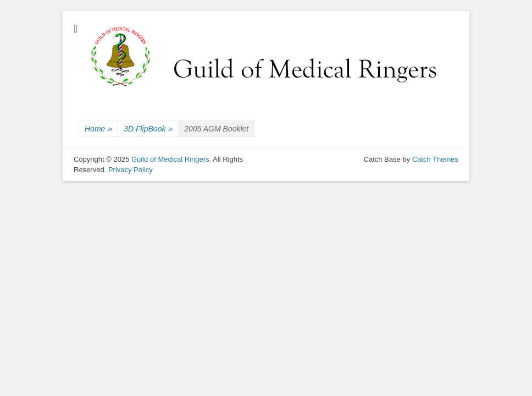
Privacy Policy (131, 170)
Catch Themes (435, 159)
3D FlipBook (148, 129)
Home (98, 129)
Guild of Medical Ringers (170, 159)
